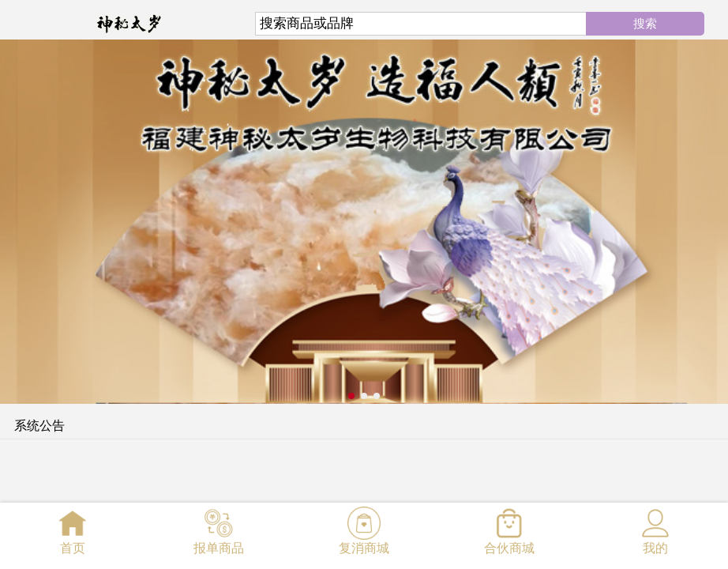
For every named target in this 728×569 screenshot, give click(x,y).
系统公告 (39, 426)
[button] (351, 396)
